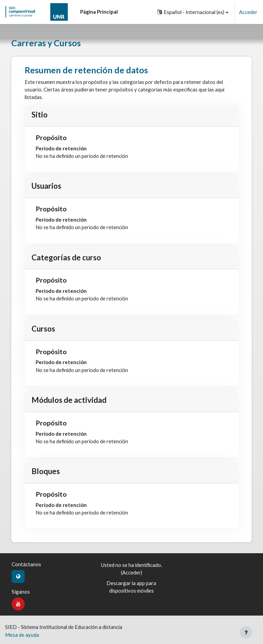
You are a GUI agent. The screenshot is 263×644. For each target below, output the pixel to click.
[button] (193, 12)
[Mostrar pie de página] (246, 632)
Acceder (248, 12)
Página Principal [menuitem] (99, 12)
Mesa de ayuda (22, 635)
